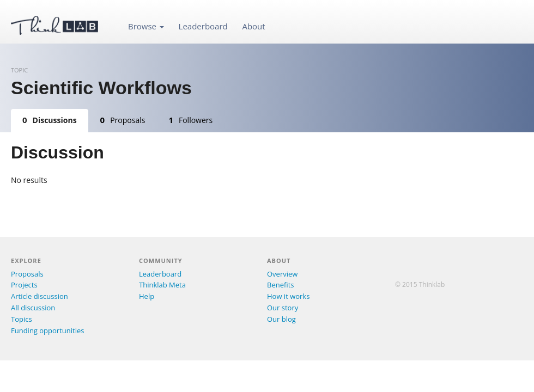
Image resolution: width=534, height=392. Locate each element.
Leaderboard (203, 26)
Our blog (281, 319)
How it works (288, 296)
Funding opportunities (47, 330)
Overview (282, 274)
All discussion (33, 308)
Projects (24, 285)
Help (147, 296)
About (253, 26)
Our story (283, 308)
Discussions (50, 120)
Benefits (280, 285)
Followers (190, 120)
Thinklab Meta (162, 285)
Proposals (123, 120)
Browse (146, 26)
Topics (22, 319)
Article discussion (40, 296)
